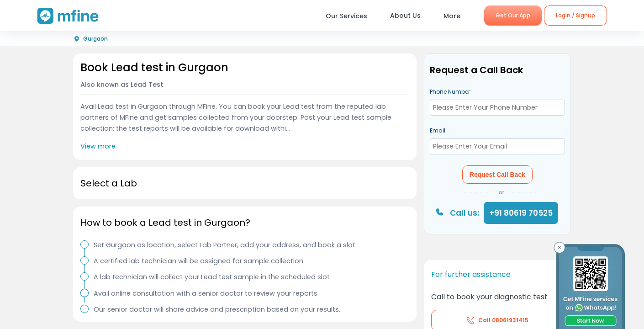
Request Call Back (497, 175)
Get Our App (513, 15)
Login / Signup (575, 15)
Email (438, 130)
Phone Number (450, 92)
